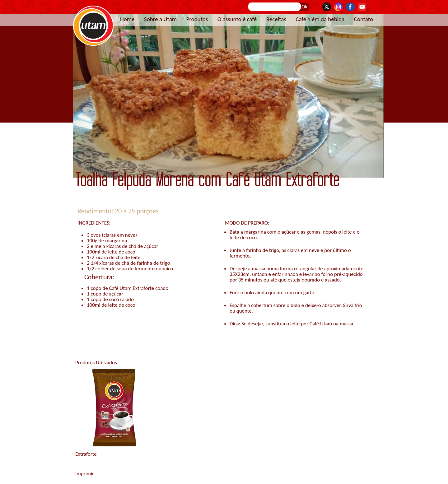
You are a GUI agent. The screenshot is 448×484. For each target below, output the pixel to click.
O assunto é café (237, 19)
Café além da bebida (320, 19)
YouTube (362, 7)
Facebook (350, 7)
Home (127, 19)
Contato (364, 19)
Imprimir (85, 474)
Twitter (327, 7)
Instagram (338, 7)
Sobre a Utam (160, 19)
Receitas (276, 19)
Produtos (197, 19)
